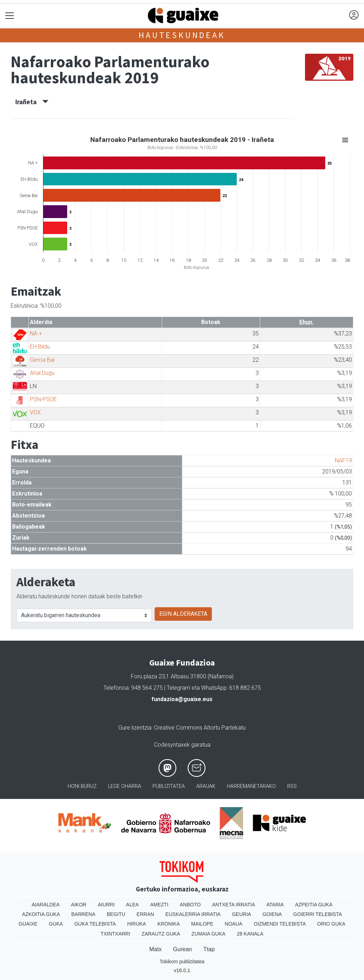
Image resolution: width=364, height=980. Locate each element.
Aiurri (106, 905)
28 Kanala (250, 934)
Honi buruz (82, 786)
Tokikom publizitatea (182, 962)
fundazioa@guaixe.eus (182, 699)
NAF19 (343, 460)
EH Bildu (40, 347)
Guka (56, 924)
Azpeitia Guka (314, 905)
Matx (156, 949)
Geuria (242, 914)
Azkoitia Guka (41, 914)
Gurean (183, 949)
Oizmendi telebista (280, 924)
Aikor (79, 905)
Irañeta (32, 102)
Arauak (206, 786)
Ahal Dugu (42, 373)
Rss (292, 786)
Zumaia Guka (208, 934)
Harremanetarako (251, 786)
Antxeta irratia (234, 905)
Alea (133, 905)
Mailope (202, 924)
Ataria (275, 905)
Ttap (209, 949)
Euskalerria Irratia (193, 914)
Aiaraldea (46, 905)
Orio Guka (331, 924)
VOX (35, 412)
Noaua (234, 924)
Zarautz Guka (161, 934)
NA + (36, 333)
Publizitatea (169, 786)
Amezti (159, 905)
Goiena (272, 914)
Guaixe (28, 924)
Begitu (116, 914)
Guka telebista (95, 924)
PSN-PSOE (43, 399)
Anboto (190, 905)
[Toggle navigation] (10, 16)
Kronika (169, 924)
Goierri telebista (318, 914)
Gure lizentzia (135, 728)
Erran (145, 914)
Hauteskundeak (182, 35)
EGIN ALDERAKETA (183, 614)
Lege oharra (125, 786)
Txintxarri (115, 934)
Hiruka (137, 924)
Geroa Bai (42, 360)
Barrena (84, 914)
